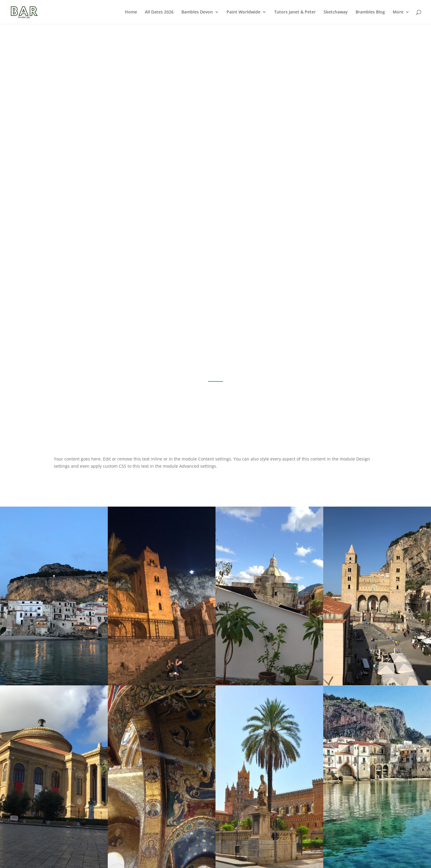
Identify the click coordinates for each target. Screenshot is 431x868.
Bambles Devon (197, 12)
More (398, 12)
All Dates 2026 (159, 12)
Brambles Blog (370, 12)
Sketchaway (336, 12)
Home (131, 12)
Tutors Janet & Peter (295, 12)
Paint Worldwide (243, 12)
